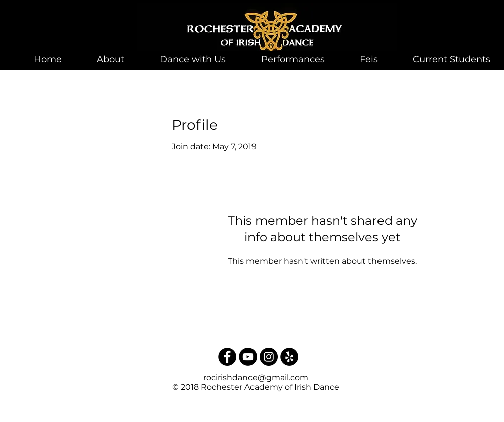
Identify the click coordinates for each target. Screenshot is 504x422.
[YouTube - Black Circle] (248, 357)
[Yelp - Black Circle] (289, 357)
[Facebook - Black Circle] (227, 357)
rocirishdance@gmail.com (256, 378)
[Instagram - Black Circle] (269, 357)
